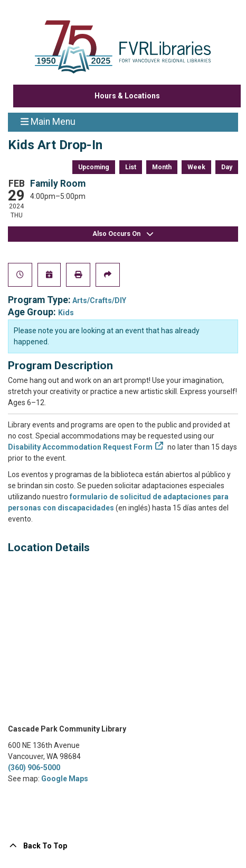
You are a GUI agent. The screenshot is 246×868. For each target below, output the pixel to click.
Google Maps (65, 779)
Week (196, 167)
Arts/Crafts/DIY (99, 300)
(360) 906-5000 (34, 768)
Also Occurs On (123, 234)
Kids (66, 313)
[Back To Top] (123, 846)
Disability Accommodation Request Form (80, 447)
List (131, 167)
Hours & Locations (127, 96)
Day (227, 167)
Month (162, 167)
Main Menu (48, 121)
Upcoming (94, 167)
